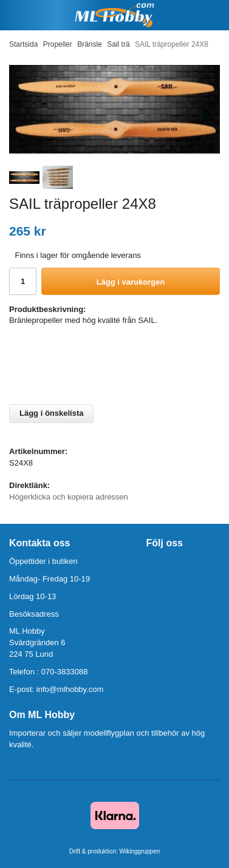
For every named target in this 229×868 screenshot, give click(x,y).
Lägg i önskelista (51, 413)
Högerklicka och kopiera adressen (69, 497)
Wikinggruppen (140, 851)
